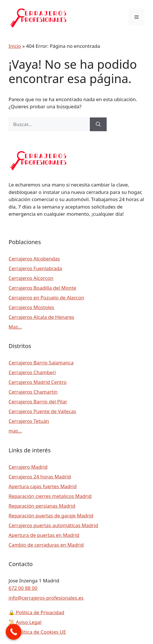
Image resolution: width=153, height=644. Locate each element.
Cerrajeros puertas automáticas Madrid (53, 525)
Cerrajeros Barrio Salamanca (41, 363)
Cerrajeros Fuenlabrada (35, 268)
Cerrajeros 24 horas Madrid (40, 477)
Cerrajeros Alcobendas (34, 259)
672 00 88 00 (23, 588)
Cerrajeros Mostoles (31, 307)
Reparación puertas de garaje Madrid (51, 516)
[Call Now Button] (14, 632)
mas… (15, 431)
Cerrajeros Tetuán (29, 421)
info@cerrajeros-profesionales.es (46, 598)
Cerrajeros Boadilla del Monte (42, 288)
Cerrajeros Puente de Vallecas (42, 411)
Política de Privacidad (36, 612)
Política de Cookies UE (37, 632)
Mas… (15, 327)
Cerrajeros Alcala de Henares (41, 317)
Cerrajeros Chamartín (33, 392)
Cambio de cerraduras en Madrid (46, 545)
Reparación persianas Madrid (42, 506)
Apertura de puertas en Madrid (44, 535)
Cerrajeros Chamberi (32, 372)
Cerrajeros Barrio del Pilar (38, 401)
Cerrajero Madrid (28, 467)
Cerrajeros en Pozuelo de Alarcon (46, 298)
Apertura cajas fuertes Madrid (43, 486)
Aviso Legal (25, 622)
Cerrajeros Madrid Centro (38, 382)
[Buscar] (98, 124)
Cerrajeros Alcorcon (31, 278)
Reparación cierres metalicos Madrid (50, 496)
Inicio (15, 46)
